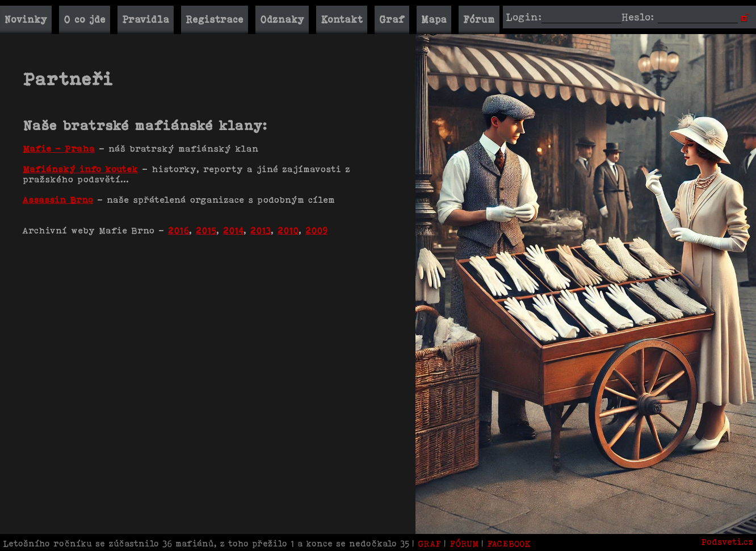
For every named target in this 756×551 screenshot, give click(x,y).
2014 (233, 230)
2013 (261, 230)
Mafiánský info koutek (80, 169)
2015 (206, 230)
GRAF (431, 543)
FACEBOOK (509, 543)
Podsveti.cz (727, 542)
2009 (316, 230)
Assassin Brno (58, 200)
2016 (178, 230)
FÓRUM (464, 543)
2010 (288, 230)
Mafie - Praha (59, 149)
